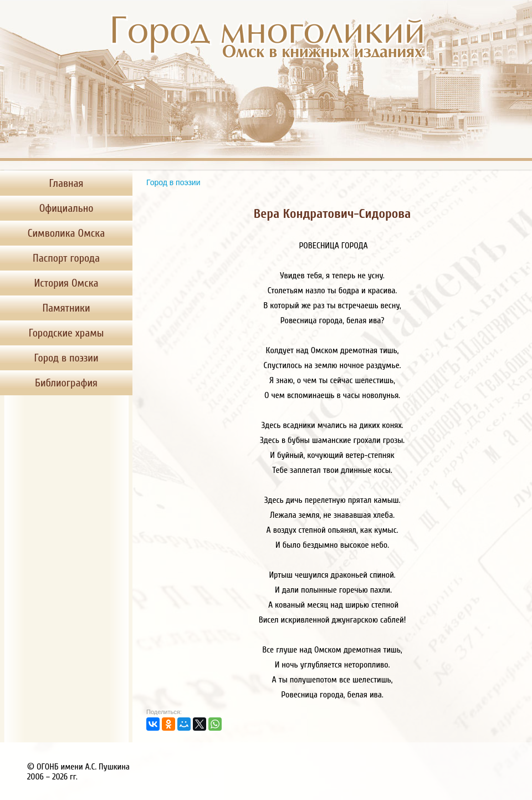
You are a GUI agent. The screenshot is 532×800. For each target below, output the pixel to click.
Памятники (66, 308)
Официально (66, 208)
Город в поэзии (66, 358)
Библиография (66, 383)
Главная (66, 183)
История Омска (66, 283)
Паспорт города (66, 258)
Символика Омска (66, 233)
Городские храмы (66, 333)
